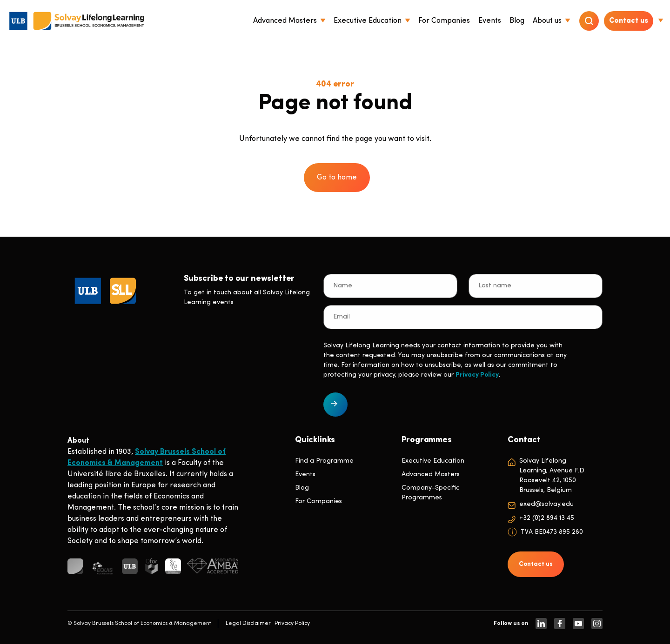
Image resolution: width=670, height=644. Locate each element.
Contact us (629, 21)
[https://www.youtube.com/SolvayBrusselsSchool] (578, 623)
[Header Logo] (77, 21)
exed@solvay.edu (546, 504)
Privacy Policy (477, 375)
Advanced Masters (431, 475)
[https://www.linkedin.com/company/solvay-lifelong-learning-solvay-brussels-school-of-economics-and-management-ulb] (541, 623)
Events (305, 475)
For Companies (318, 502)
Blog (302, 488)
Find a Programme (324, 461)
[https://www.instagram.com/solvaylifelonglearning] (597, 623)
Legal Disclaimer (248, 623)
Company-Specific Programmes (430, 493)
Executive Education (433, 461)
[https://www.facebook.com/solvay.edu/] (560, 623)
